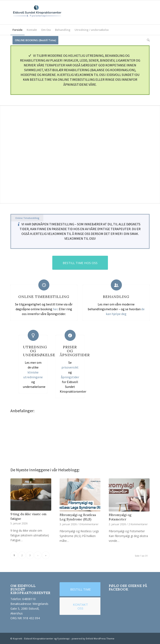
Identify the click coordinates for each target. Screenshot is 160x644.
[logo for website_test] (37, 12)
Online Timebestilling (44, 297)
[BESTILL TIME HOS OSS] (80, 263)
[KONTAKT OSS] (80, 606)
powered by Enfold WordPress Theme (93, 638)
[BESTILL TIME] (80, 589)
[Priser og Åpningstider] (70, 335)
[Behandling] (116, 285)
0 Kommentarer (89, 524)
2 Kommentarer (138, 524)
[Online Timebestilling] (44, 285)
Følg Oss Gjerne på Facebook (128, 588)
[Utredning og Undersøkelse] (33, 335)
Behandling (116, 297)
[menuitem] (17, 30)
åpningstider (70, 377)
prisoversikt (70, 367)
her (55, 309)
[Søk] (147, 40)
